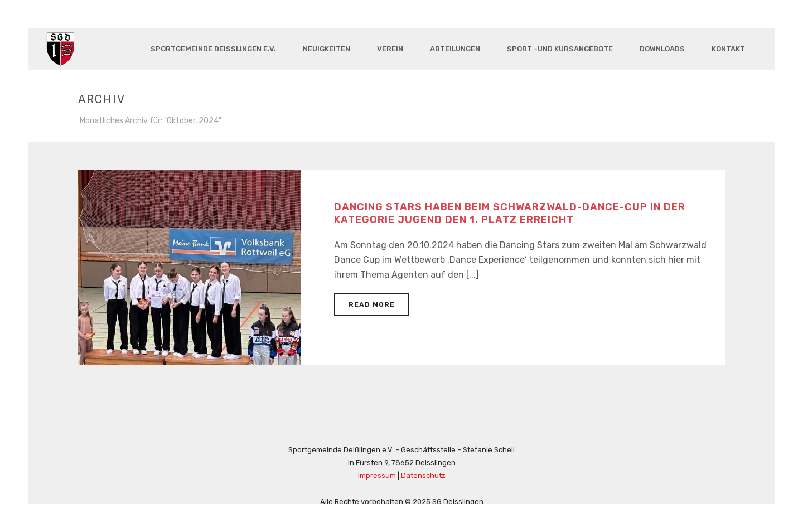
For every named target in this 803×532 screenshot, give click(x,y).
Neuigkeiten (326, 49)
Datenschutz (423, 475)
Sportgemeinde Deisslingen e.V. (213, 49)
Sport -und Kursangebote (560, 49)
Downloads (662, 49)
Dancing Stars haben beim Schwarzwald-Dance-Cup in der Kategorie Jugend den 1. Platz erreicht (510, 213)
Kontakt (728, 49)
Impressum (377, 475)
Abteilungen (455, 49)
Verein (390, 49)
